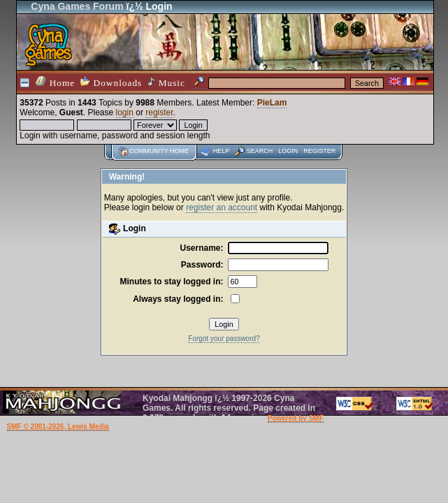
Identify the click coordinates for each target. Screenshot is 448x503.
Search (260, 151)
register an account (222, 207)
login (125, 112)
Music (166, 82)
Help (222, 151)
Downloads (111, 82)
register (159, 112)
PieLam (272, 103)
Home (55, 82)
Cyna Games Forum (77, 6)
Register (319, 151)
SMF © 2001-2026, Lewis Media (58, 427)
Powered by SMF (296, 418)
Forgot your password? (224, 338)
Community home (159, 151)
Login (288, 151)
